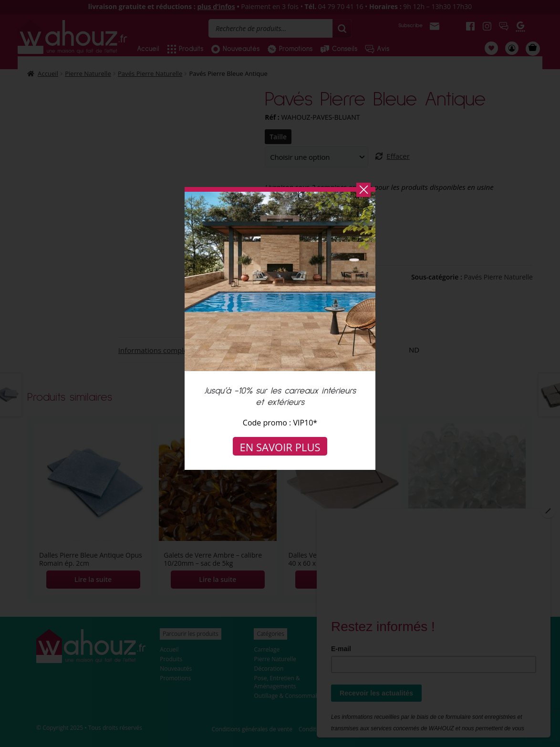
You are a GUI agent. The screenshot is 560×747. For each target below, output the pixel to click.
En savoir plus (280, 447)
